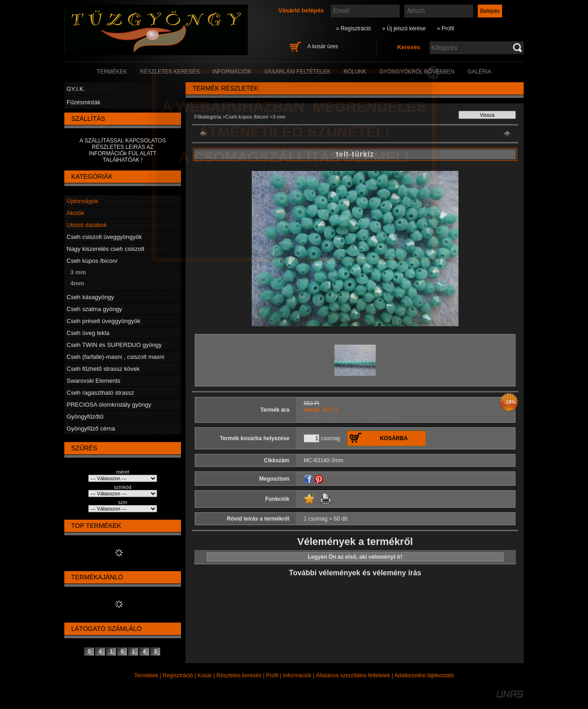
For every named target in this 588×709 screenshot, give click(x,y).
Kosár (205, 675)
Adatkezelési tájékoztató (424, 675)
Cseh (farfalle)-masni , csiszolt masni (115, 357)
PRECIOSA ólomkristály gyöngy (109, 405)
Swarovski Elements (93, 381)
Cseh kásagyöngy (90, 297)
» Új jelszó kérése (404, 28)
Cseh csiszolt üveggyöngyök (104, 237)
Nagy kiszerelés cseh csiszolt (105, 249)
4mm (77, 283)
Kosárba (394, 438)
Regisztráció (178, 675)
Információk (297, 675)
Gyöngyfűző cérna (91, 428)
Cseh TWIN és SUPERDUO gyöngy (114, 345)
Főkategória (208, 117)
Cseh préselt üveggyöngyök (103, 321)
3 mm (78, 272)
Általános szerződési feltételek (353, 675)
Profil (272, 675)
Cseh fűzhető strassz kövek (103, 369)
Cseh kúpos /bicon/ (92, 261)
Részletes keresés (239, 675)
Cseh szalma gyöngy (94, 309)
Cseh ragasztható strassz (100, 393)
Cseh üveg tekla (88, 333)
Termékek (146, 675)
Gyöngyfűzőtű (85, 417)
